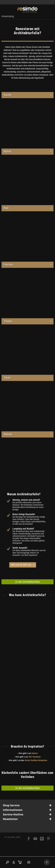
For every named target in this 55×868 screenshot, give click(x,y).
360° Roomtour (35, 757)
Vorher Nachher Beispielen (36, 760)
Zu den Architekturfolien (28, 582)
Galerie (35, 753)
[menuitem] (8, 16)
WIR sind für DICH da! (23, 565)
